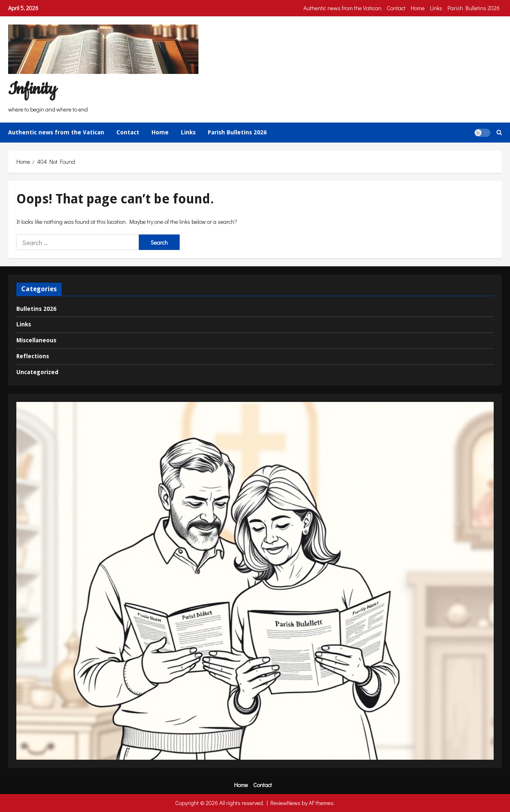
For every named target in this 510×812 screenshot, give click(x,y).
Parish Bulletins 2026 (474, 8)
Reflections (33, 356)
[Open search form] (499, 133)
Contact (396, 8)
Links (436, 8)
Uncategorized (37, 372)
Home (418, 8)
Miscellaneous (36, 340)
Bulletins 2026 (36, 309)
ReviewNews (285, 803)
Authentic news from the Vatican (342, 8)
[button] (482, 132)
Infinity (32, 89)
